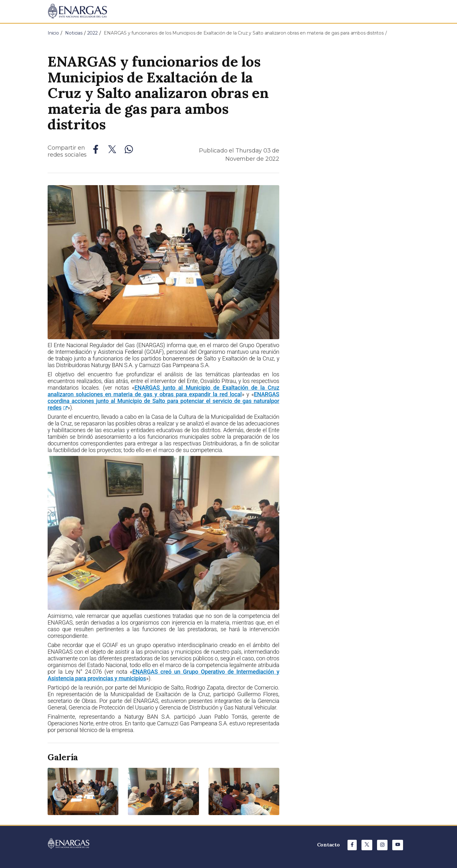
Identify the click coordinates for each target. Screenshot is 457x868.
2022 (93, 33)
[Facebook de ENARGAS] (352, 845)
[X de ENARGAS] (367, 845)
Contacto (328, 845)
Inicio (53, 33)
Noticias (74, 33)
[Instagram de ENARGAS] (382, 845)
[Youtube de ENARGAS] (398, 845)
